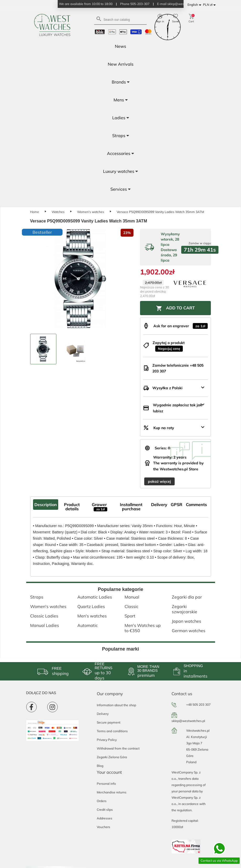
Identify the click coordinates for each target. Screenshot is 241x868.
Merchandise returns (112, 792)
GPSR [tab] (176, 505)
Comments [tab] (196, 505)
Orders (102, 801)
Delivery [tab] (159, 505)
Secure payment (109, 722)
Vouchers (103, 827)
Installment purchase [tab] (131, 507)
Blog (100, 766)
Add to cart (175, 308)
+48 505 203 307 (198, 705)
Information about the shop (116, 705)
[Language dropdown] (195, 5)
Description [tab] (46, 505)
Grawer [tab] (100, 507)
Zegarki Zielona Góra (112, 757)
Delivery (103, 714)
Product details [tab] (72, 507)
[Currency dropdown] (210, 5)
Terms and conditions (112, 731)
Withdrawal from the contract (118, 748)
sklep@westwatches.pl (188, 721)
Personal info (106, 784)
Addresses (105, 818)
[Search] (120, 19)
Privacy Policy (107, 740)
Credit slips (105, 810)
